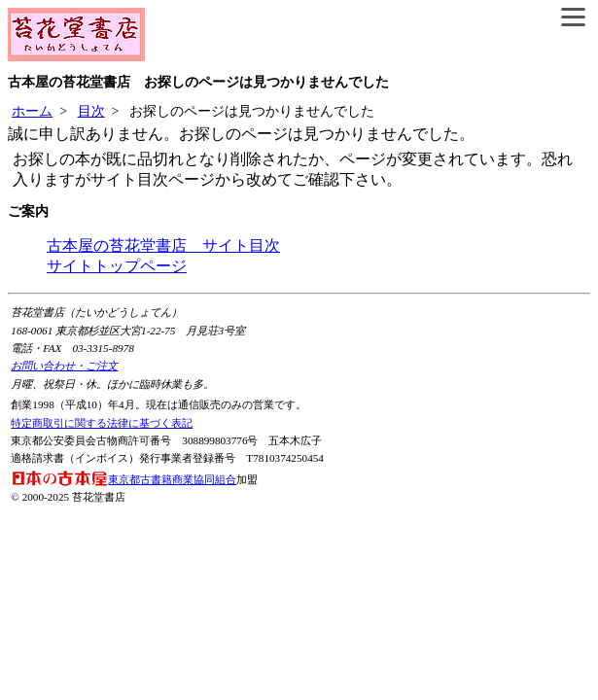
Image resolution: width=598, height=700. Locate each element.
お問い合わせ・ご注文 (64, 366)
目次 (91, 111)
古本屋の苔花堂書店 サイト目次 (163, 245)
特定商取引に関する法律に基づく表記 (102, 423)
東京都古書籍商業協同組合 (123, 479)
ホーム (32, 111)
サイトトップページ (117, 266)
